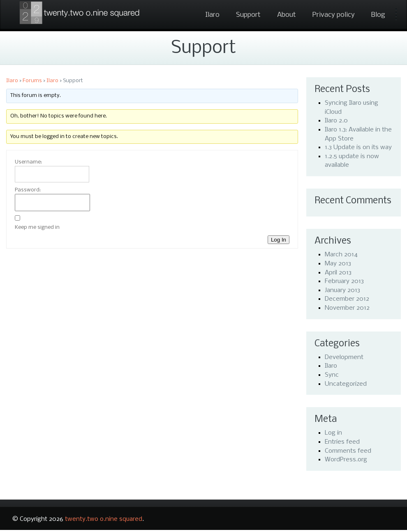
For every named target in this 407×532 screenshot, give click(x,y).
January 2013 (342, 290)
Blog (378, 15)
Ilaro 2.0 (336, 121)
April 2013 (338, 273)
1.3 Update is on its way (358, 147)
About (287, 15)
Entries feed (342, 442)
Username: (28, 162)
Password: (28, 190)
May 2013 (338, 264)
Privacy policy (334, 15)
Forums (32, 81)
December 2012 (347, 299)
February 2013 (344, 281)
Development (344, 357)
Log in (333, 433)
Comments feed (348, 451)
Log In (279, 240)
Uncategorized (346, 384)
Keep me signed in (37, 227)
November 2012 (347, 308)
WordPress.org (346, 460)
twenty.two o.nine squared (104, 519)
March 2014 (341, 255)
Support (248, 15)
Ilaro (212, 15)
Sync (332, 375)
